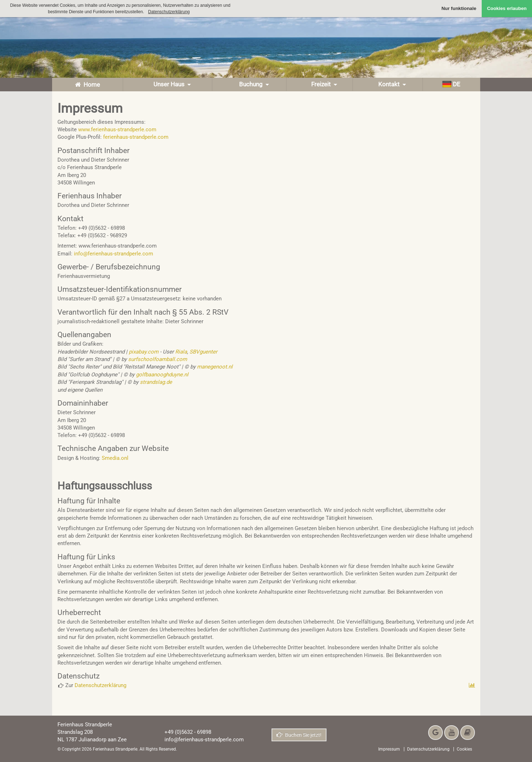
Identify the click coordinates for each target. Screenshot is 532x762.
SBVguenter (203, 352)
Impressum (389, 749)
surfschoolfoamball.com (158, 359)
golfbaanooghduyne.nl (161, 375)
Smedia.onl (115, 458)
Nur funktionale (459, 8)
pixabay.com (144, 352)
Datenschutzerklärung (100, 685)
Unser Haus (168, 84)
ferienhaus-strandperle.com (136, 137)
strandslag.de (156, 382)
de (451, 84)
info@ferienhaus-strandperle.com (113, 254)
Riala (181, 352)
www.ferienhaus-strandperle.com (117, 129)
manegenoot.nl (215, 367)
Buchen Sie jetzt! (299, 735)
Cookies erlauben (507, 8)
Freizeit (320, 84)
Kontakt (387, 84)
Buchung (249, 84)
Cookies (464, 749)
